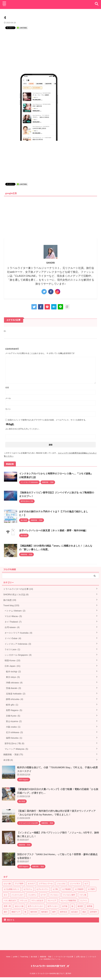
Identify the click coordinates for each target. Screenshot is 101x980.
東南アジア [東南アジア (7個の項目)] (16, 911)
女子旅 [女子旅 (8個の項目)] (65, 905)
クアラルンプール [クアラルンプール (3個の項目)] (46, 883)
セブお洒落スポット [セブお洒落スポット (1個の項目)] (12, 888)
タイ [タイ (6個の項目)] (6, 894)
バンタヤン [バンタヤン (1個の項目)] (32, 894)
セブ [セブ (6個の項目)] (86, 883)
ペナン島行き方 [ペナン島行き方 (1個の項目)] (10, 900)
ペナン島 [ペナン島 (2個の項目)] (83, 894)
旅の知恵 (34, 943)
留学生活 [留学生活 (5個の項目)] (64, 911)
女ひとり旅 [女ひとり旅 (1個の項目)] (19, 905)
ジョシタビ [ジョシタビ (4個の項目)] (61, 883)
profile (15, 943)
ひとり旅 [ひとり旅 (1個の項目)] (7, 883)
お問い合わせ (81, 943)
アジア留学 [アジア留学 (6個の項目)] (19, 883)
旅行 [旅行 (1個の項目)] (6, 911)
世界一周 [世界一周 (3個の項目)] (7, 905)
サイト (8, 408)
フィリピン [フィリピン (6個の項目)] (54, 894)
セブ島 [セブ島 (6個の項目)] (55, 888)
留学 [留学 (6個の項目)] (54, 911)
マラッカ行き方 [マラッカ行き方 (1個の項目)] (37, 900)
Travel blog (24, 943)
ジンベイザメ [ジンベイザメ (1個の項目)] (75, 883)
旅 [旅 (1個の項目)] (72, 905)
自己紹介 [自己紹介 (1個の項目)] (75, 911)
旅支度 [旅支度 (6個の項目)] (80, 905)
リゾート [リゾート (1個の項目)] (84, 900)
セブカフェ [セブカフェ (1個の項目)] (28, 888)
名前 (7, 387)
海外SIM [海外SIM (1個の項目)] (34, 911)
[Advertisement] (50, 51)
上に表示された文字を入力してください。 (23, 428)
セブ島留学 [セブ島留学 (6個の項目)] (79, 888)
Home (8, 943)
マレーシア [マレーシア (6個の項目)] (52, 900)
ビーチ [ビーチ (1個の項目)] (43, 894)
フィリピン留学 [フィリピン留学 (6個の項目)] (69, 894)
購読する (9, 919)
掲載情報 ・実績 (46, 943)
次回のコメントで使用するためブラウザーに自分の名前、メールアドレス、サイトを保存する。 (47, 419)
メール (8, 397)
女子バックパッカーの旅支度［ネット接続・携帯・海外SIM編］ (53, 530)
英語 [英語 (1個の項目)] (84, 911)
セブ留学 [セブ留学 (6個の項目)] (91, 888)
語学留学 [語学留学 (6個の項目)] (93, 911)
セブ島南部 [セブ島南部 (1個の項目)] (66, 888)
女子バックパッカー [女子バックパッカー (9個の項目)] (36, 905)
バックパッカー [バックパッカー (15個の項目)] (17, 894)
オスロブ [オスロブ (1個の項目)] (31, 883)
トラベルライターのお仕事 (64, 943)
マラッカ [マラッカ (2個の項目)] (24, 900)
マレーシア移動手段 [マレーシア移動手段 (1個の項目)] (68, 900)
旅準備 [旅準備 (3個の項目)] (90, 905)
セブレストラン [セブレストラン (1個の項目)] (42, 888)
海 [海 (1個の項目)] (25, 911)
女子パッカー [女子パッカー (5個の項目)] (53, 905)
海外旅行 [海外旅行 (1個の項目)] (45, 911)
